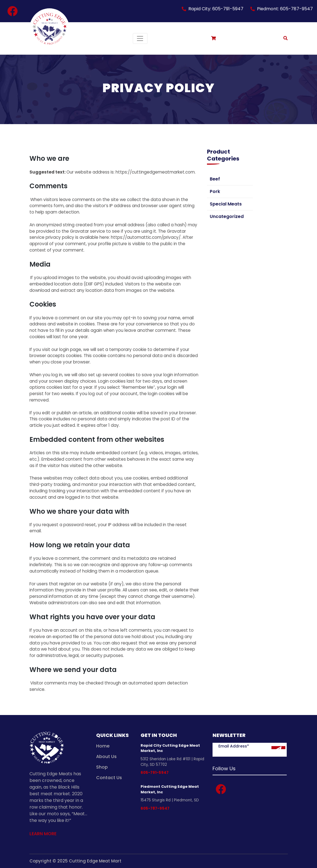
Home (103, 746)
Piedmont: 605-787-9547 (285, 9)
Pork (215, 191)
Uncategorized (227, 216)
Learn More (43, 834)
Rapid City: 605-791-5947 (216, 9)
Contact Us (109, 778)
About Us (106, 757)
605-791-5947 (155, 773)
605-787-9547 (155, 808)
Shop (102, 767)
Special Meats (226, 204)
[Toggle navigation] (140, 38)
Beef (215, 179)
